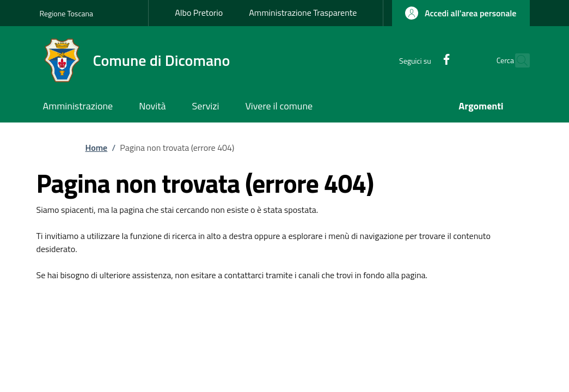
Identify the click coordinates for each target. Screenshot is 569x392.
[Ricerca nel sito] (517, 60)
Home (97, 148)
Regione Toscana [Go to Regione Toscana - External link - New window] (67, 13)
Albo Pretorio (199, 13)
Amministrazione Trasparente (303, 13)
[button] (461, 13)
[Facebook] (423, 60)
